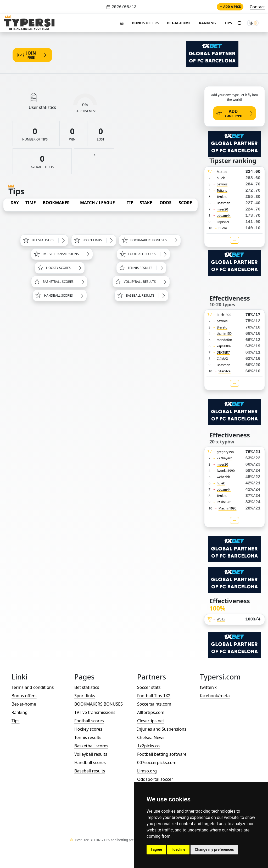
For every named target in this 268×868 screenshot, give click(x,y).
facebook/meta (215, 696)
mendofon (224, 340)
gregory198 (225, 452)
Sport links (85, 696)
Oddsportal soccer (155, 779)
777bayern (225, 458)
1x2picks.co (148, 746)
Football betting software (162, 754)
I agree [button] (156, 849)
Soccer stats (149, 687)
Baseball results (90, 771)
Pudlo (223, 228)
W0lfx (221, 619)
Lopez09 (223, 222)
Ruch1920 (224, 315)
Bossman (224, 203)
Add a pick (230, 7)
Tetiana (222, 190)
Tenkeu (222, 197)
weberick (223, 477)
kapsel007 (224, 346)
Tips (228, 23)
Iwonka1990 (226, 471)
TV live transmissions (95, 712)
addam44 (224, 216)
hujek (221, 178)
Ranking (207, 23)
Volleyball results (91, 754)
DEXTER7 (223, 352)
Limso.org (147, 771)
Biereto (222, 327)
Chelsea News (151, 737)
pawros (222, 184)
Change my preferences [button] (214, 849)
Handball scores (90, 763)
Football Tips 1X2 (154, 696)
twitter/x (208, 687)
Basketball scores (91, 746)
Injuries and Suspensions (162, 729)
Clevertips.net (151, 721)
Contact (257, 7)
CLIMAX (222, 359)
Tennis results (88, 737)
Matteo (222, 172)
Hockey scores (88, 729)
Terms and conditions (33, 687)
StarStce (225, 371)
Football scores (89, 721)
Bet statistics (87, 687)
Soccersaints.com (154, 704)
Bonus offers (145, 23)
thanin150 (224, 334)
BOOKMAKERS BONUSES (99, 704)
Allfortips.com (151, 712)
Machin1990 (228, 508)
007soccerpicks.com (157, 763)
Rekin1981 (224, 502)
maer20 (222, 209)
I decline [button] (178, 849)
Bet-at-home (179, 23)
